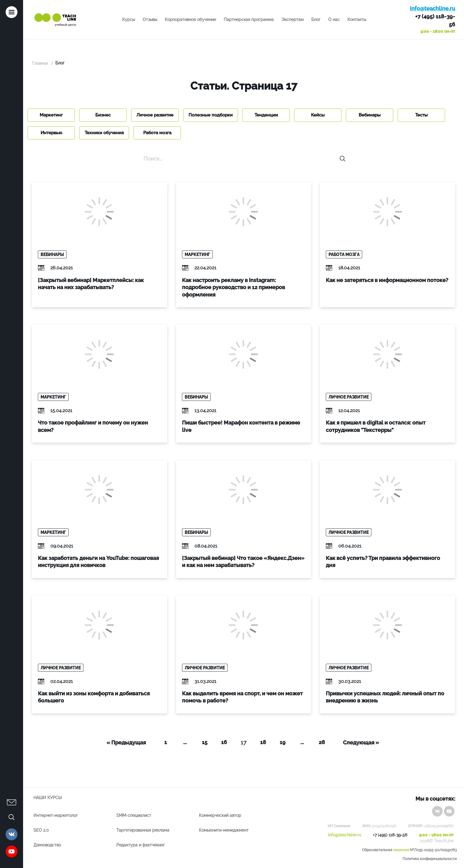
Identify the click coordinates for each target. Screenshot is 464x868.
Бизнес (103, 115)
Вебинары (370, 115)
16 (224, 742)
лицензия (401, 850)
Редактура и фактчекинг (141, 845)
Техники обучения (104, 133)
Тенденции (266, 115)
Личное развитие (155, 115)
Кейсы (318, 115)
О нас (334, 20)
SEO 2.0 (41, 830)
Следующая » (361, 743)
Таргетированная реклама (143, 830)
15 (205, 742)
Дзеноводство (47, 845)
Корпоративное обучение (190, 20)
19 (283, 742)
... (185, 742)
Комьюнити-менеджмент (224, 830)
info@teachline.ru (432, 8)
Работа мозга (157, 133)
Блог (316, 20)
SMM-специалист (134, 815)
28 (322, 742)
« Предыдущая (126, 743)
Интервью (51, 133)
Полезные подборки (211, 115)
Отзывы (150, 20)
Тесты (421, 115)
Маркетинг (51, 115)
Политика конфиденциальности (430, 859)
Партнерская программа (249, 20)
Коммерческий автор (220, 815)
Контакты (357, 20)
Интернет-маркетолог (56, 815)
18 (263, 742)
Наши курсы (48, 798)
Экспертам (293, 20)
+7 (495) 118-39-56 (435, 20)
